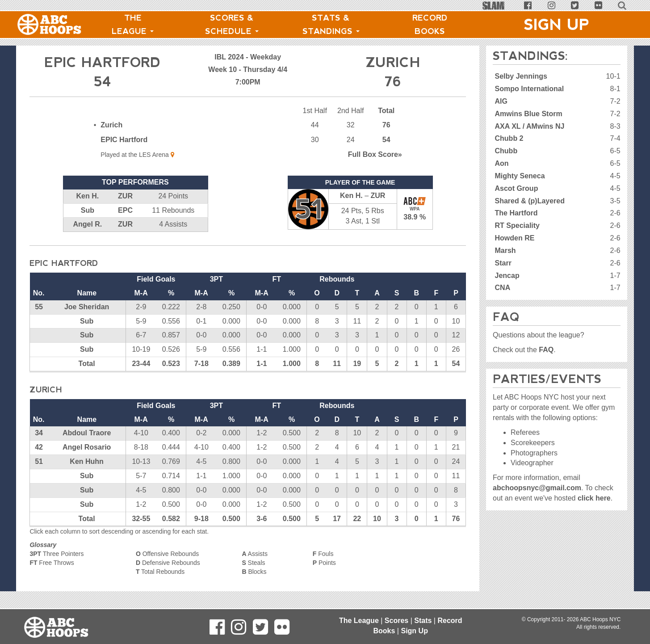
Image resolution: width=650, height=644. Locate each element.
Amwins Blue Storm (529, 114)
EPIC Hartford (124, 140)
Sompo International (530, 89)
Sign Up (557, 25)
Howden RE (515, 238)
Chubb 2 (509, 138)
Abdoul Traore (87, 433)
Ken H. (88, 196)
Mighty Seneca (520, 176)
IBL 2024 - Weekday (248, 57)
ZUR (125, 196)
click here (594, 498)
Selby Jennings (521, 76)
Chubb (506, 151)
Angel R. (87, 224)
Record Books (430, 25)
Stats (423, 621)
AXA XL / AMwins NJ (530, 126)
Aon (502, 163)
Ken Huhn (87, 461)
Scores (396, 621)
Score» (375, 154)
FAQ (546, 350)
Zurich (111, 125)
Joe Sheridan (87, 307)
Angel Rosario (87, 447)
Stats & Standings (331, 25)
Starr (503, 263)
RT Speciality (517, 225)
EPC (125, 210)
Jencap (507, 276)
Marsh (505, 250)
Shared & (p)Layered (530, 201)
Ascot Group (517, 188)
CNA (503, 288)
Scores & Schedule (232, 25)
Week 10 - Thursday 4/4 (248, 69)
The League (133, 25)
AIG (501, 101)
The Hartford (516, 213)
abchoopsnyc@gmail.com (537, 488)
